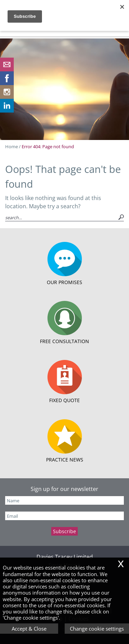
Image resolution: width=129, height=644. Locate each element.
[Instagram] (7, 97)
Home (12, 147)
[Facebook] (7, 83)
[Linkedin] (7, 110)
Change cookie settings (97, 629)
